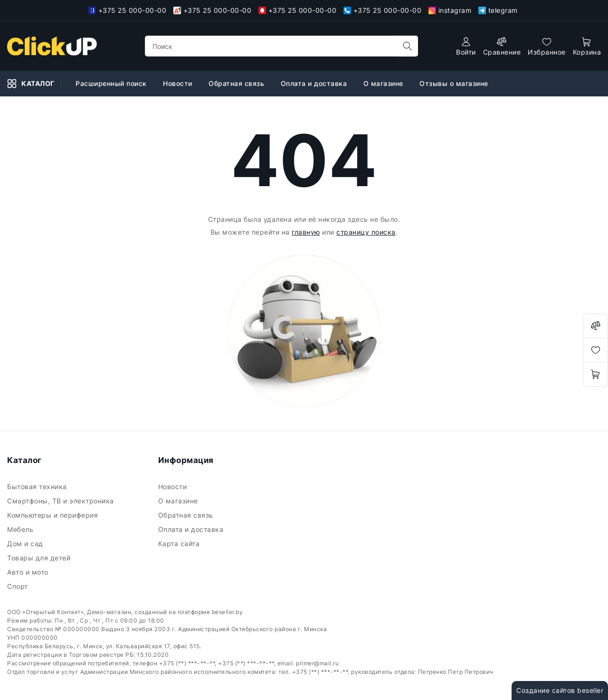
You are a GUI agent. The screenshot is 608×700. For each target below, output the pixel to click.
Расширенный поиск (112, 83)
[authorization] (466, 46)
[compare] (502, 46)
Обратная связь (237, 83)
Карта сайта (180, 544)
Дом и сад (26, 544)
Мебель (21, 529)
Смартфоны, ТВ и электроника (62, 501)
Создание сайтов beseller (560, 690)
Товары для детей (40, 558)
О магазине (385, 83)
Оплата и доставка (315, 83)
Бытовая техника (38, 487)
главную (306, 232)
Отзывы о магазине (455, 83)
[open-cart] (587, 46)
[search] (408, 46)
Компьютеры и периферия (54, 515)
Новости (179, 83)
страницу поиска (366, 232)
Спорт (19, 586)
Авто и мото (29, 572)
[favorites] (547, 46)
